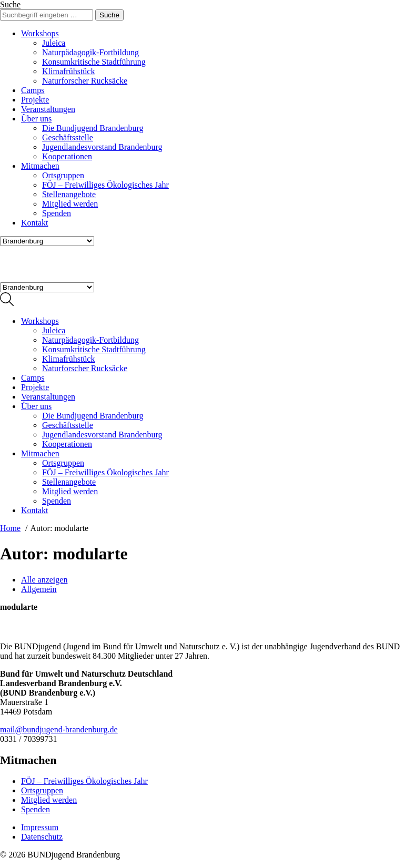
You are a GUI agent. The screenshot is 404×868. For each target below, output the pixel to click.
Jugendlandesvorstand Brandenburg (102, 147)
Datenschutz (42, 837)
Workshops (40, 33)
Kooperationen (67, 156)
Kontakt (35, 223)
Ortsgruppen (63, 175)
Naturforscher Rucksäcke (85, 81)
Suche (10, 4)
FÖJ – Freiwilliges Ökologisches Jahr (105, 185)
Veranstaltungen (48, 109)
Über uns (36, 119)
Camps (33, 90)
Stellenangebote (69, 194)
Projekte (35, 100)
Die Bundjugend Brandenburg (93, 128)
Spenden (57, 213)
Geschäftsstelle (68, 137)
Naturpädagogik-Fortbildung (90, 52)
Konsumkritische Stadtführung (94, 62)
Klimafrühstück (68, 71)
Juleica (54, 43)
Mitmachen (40, 166)
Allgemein (39, 589)
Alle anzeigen (44, 580)
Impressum (40, 827)
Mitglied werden (70, 204)
